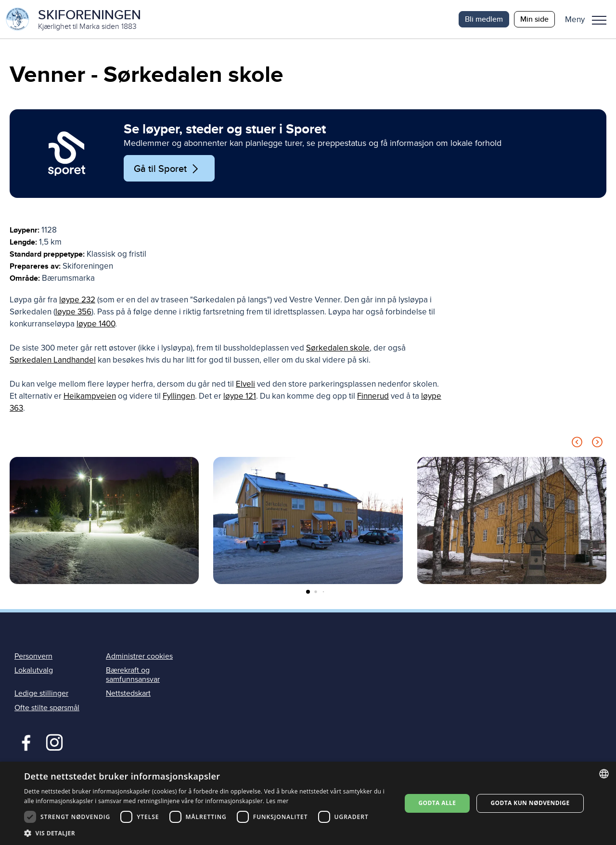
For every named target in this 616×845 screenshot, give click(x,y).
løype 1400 (96, 324)
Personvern (33, 656)
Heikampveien (90, 396)
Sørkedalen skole (338, 348)
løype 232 (77, 300)
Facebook (24, 741)
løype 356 (73, 312)
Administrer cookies (139, 656)
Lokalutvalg (34, 670)
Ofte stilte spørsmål (47, 708)
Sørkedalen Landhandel (53, 360)
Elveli (245, 384)
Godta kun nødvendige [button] (530, 803)
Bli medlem (484, 19)
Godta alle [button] (437, 803)
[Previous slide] (577, 444)
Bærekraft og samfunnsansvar (133, 675)
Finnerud (373, 396)
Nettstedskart (128, 694)
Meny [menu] (599, 20)
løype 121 (240, 396)
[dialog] (308, 803)
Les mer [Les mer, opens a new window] (277, 801)
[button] (589, 19)
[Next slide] (597, 444)
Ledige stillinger (41, 694)
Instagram (54, 741)
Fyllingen (179, 396)
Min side (534, 19)
